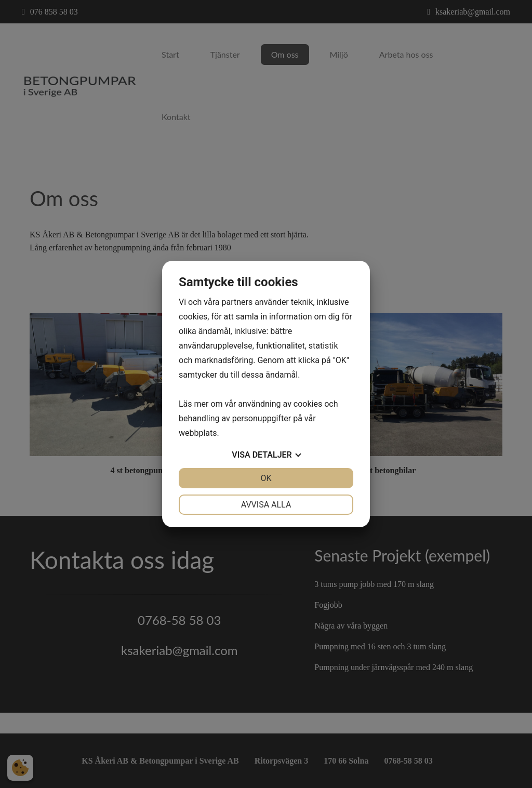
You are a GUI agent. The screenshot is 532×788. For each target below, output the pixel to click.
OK (266, 478)
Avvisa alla (266, 505)
